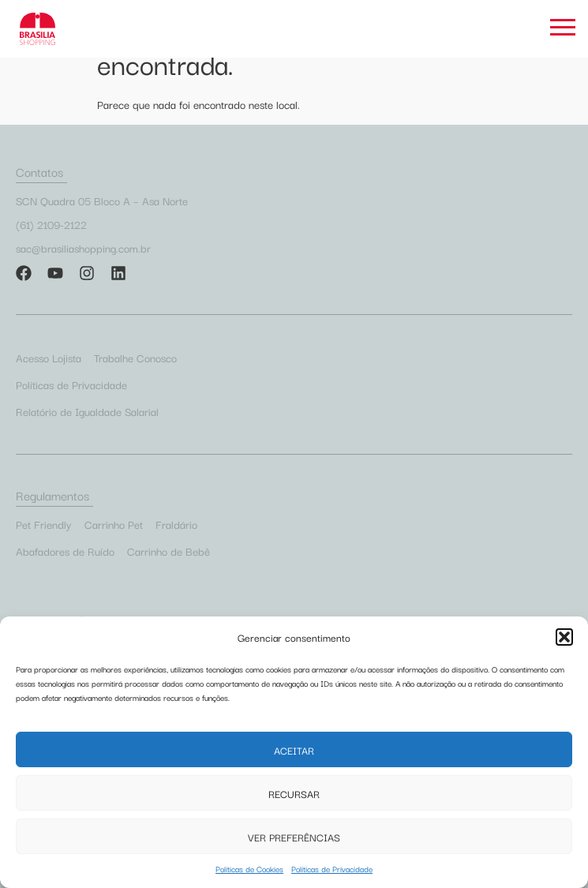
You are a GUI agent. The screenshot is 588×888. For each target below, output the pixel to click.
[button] (564, 637)
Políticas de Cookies (249, 869)
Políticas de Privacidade (332, 869)
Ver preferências (294, 837)
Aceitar (294, 750)
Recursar (294, 793)
